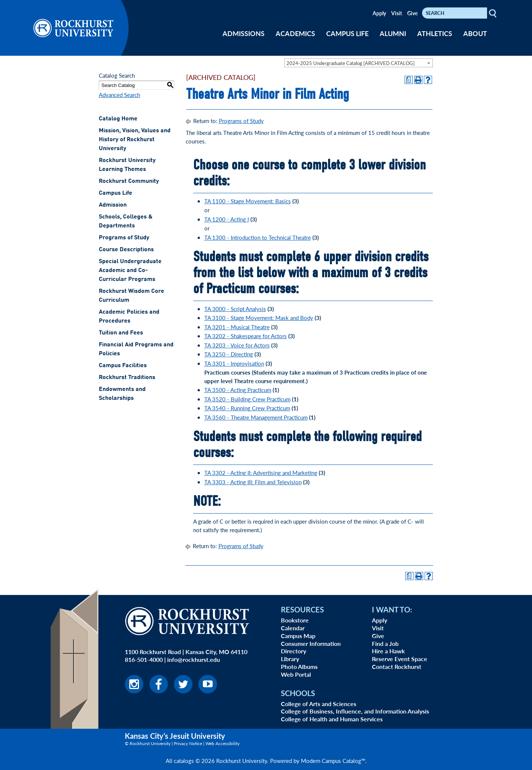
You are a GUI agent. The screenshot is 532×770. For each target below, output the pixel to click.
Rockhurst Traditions (127, 378)
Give (412, 13)
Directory (293, 651)
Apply (379, 13)
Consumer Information (311, 643)
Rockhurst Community (129, 181)
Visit (397, 13)
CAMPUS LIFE (347, 33)
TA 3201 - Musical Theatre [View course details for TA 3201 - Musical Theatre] (237, 327)
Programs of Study (124, 238)
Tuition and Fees (121, 333)
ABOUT (475, 33)
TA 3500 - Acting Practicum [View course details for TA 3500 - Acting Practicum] (238, 390)
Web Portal (296, 674)
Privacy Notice (188, 743)
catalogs (184, 761)
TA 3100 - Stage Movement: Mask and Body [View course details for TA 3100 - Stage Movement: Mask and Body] (259, 318)
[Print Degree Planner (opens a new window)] (409, 80)
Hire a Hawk (388, 651)
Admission (113, 205)
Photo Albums (299, 667)
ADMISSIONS (244, 33)
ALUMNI (393, 33)
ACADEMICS (295, 33)
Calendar (293, 628)
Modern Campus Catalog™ (333, 761)
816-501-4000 (144, 659)
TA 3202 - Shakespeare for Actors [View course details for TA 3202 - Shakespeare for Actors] (246, 336)
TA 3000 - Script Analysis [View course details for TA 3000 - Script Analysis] (235, 309)
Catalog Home (118, 119)
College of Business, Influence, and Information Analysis (355, 711)
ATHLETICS (435, 33)
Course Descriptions (126, 250)
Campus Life (116, 193)
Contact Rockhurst (397, 667)
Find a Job (385, 643)
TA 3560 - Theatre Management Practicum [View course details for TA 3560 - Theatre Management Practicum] (256, 417)
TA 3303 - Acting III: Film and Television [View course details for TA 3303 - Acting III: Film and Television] (253, 482)
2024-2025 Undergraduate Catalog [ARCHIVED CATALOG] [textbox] (351, 63)
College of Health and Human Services (332, 719)
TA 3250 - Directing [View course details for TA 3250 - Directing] (229, 354)
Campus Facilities (123, 366)
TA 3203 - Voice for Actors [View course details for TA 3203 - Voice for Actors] (237, 345)
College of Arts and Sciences (319, 704)
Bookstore (295, 620)
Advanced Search (119, 95)
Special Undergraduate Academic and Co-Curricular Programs (130, 271)
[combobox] (359, 63)
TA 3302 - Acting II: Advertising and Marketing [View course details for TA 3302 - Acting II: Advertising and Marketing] (261, 473)
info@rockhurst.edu (194, 659)
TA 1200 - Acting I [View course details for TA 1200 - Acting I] (227, 219)
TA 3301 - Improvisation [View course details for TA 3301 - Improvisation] (234, 363)
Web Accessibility (223, 743)
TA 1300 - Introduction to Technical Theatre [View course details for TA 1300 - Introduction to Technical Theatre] (258, 237)
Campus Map (298, 636)
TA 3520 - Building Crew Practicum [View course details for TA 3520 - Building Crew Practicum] (247, 399)
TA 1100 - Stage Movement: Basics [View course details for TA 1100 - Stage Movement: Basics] (248, 201)
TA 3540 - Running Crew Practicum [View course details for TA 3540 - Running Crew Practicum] (247, 408)
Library (290, 659)
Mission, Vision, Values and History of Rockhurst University (135, 140)
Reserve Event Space (400, 659)
